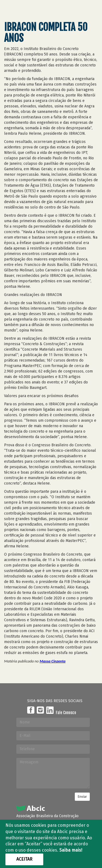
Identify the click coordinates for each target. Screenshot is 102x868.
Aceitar (24, 859)
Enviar (82, 797)
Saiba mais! (71, 850)
